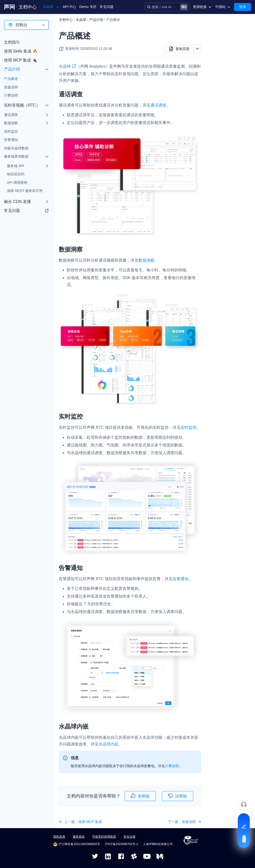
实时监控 (11, 131)
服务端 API (15, 166)
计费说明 (11, 95)
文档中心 (28, 7)
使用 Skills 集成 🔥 (21, 51)
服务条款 (79, 837)
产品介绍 (12, 69)
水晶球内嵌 (109, 744)
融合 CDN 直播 (17, 202)
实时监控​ (216, 47)
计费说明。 (174, 766)
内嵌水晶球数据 (16, 148)
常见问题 (107, 7)
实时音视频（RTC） (22, 105)
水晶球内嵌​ (218, 62)
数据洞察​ (216, 39)
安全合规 (129, 837)
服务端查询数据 (16, 156)
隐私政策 (59, 837)
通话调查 (11, 115)
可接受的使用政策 (104, 837)
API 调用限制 (17, 183)
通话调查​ (216, 31)
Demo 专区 (88, 7)
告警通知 (11, 140)
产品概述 (11, 79)
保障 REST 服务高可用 (25, 191)
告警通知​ (216, 54)
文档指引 (12, 42)
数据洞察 (11, 123)
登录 (243, 7)
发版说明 (11, 87)
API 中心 (69, 7)
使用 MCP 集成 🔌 (21, 60)
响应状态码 (16, 174)
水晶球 (81, 20)
